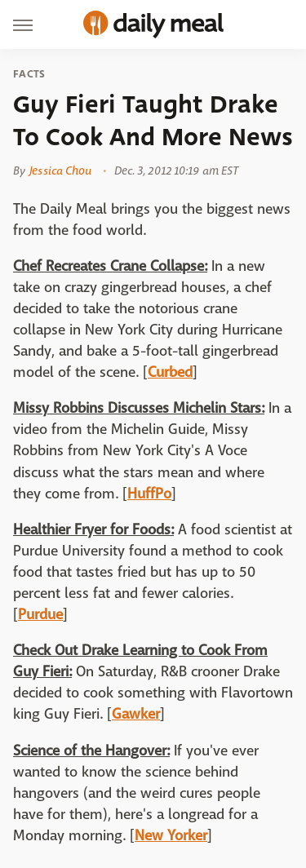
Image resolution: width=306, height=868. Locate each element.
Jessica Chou (60, 170)
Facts (29, 74)
